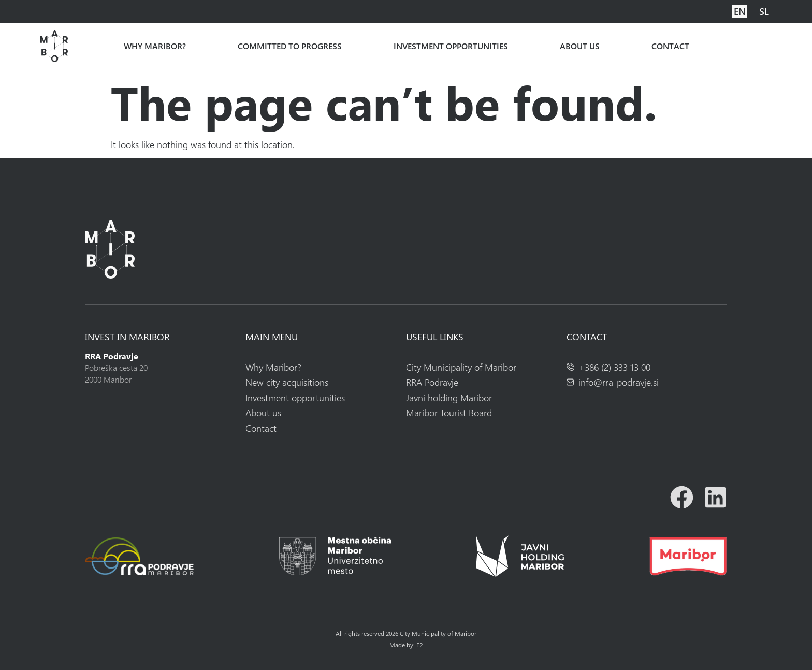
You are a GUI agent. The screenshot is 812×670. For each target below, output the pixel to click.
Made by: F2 (406, 645)
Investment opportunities (451, 46)
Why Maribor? (155, 46)
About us (580, 46)
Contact (670, 46)
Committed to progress (290, 46)
